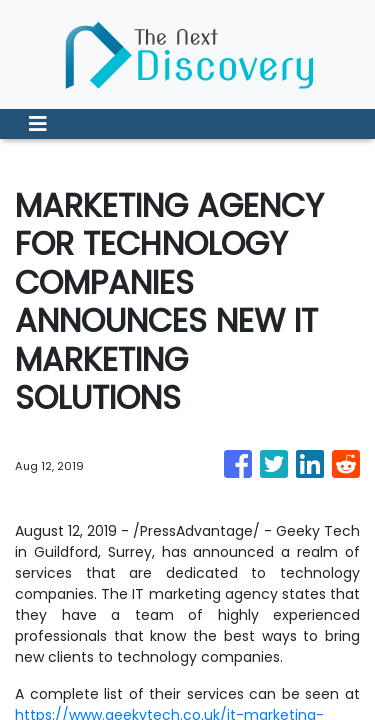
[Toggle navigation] (38, 124)
